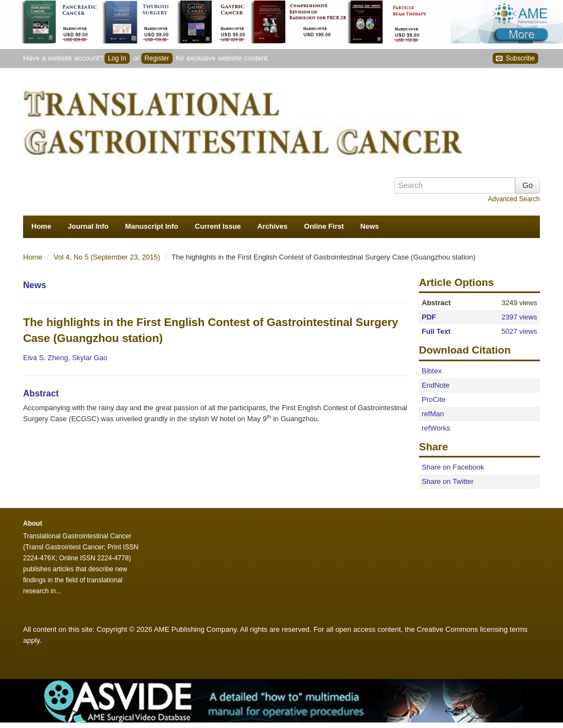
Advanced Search (514, 199)
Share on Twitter (448, 481)
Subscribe (515, 59)
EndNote (436, 385)
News (369, 226)
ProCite (434, 399)
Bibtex (432, 371)
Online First (324, 226)
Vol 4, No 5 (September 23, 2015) (108, 257)
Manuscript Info (152, 226)
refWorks (436, 428)
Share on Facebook (453, 467)
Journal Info (88, 226)
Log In (117, 58)
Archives (272, 226)
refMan (433, 414)
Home (41, 226)
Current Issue (218, 226)
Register (157, 58)
